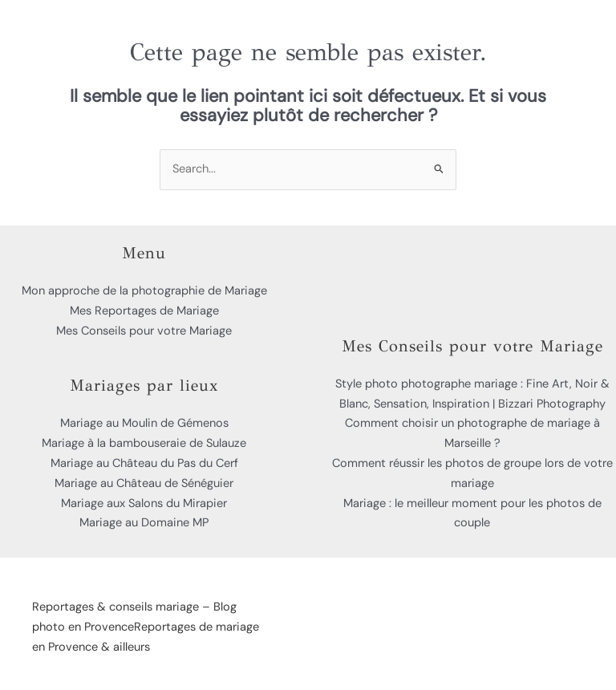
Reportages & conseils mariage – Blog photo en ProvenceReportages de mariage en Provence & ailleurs (146, 627)
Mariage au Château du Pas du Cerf (144, 463)
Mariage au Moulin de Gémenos (144, 423)
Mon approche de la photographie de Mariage (144, 291)
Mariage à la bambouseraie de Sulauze (144, 443)
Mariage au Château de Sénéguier (144, 483)
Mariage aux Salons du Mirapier (144, 503)
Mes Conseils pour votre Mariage (144, 331)
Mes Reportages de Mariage (144, 311)
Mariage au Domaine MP (144, 523)
